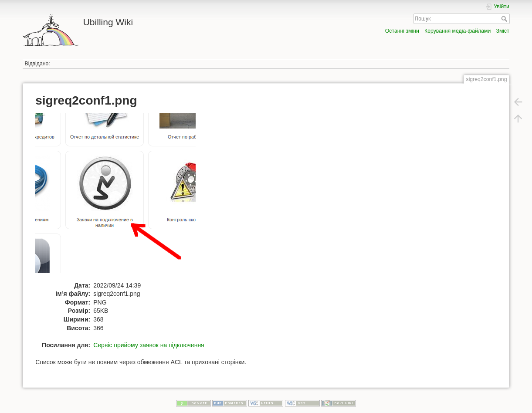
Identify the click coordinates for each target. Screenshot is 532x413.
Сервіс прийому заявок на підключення (149, 345)
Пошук (505, 19)
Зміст (503, 31)
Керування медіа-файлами (457, 31)
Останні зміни (402, 31)
